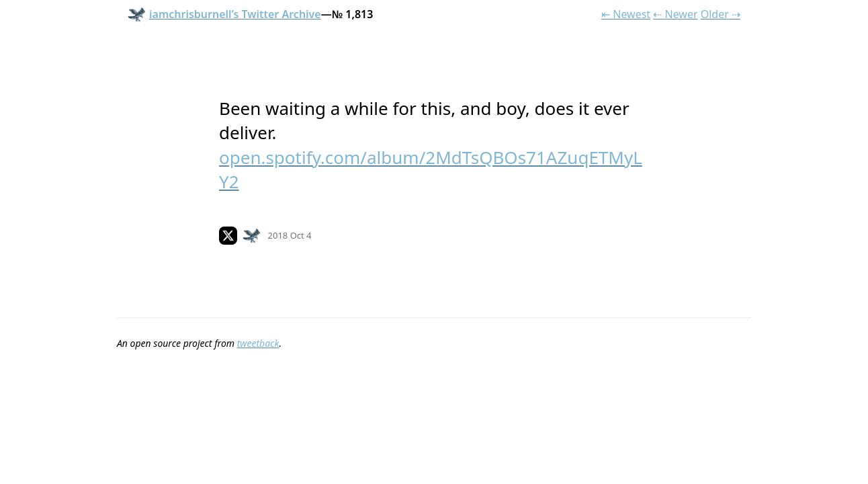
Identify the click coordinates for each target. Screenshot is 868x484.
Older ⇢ (721, 14)
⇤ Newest (626, 14)
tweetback (258, 343)
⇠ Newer (675, 14)
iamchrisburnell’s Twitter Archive (224, 14)
